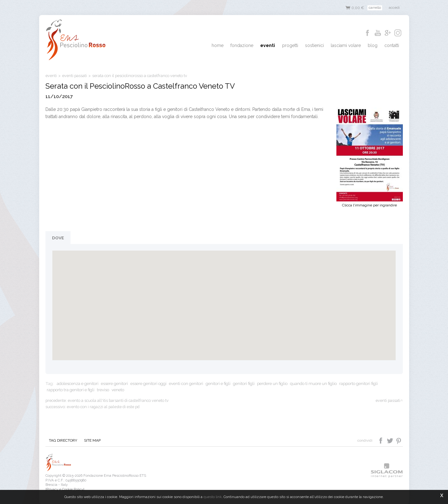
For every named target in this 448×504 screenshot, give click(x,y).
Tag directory (62, 441)
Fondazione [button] (255, 46)
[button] (224, 300)
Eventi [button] (279, 46)
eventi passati (74, 76)
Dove (58, 238)
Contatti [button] (393, 46)
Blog (376, 46)
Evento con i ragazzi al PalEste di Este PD (103, 407)
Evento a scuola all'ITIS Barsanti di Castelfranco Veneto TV (118, 400)
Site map (90, 441)
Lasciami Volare (351, 46)
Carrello (375, 8)
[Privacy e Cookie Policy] (65, 489)
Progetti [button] (299, 46)
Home (232, 46)
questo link (213, 497)
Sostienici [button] (321, 46)
